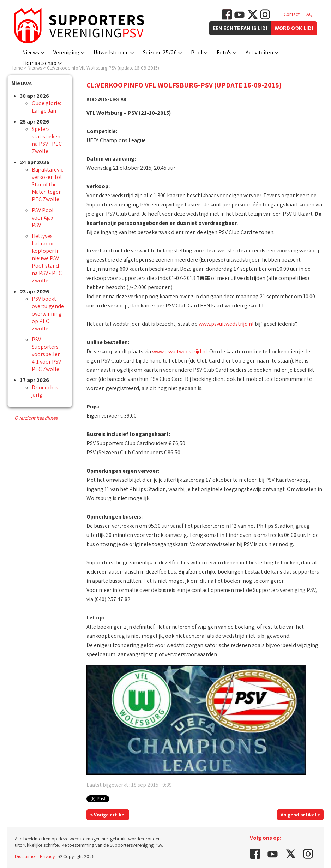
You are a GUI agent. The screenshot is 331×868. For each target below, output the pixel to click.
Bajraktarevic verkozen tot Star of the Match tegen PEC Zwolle (47, 184)
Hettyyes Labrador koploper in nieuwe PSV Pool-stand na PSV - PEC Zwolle (47, 258)
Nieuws (31, 52)
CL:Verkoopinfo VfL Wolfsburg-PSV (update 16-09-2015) (103, 68)
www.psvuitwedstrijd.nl (226, 324)
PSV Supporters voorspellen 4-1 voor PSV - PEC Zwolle (48, 354)
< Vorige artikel (108, 815)
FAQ (309, 14)
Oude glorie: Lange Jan (46, 107)
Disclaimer (26, 856)
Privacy (47, 856)
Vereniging (66, 52)
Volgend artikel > (300, 815)
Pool (197, 52)
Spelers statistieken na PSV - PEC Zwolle (47, 140)
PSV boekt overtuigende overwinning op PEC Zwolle (48, 314)
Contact (292, 14)
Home (17, 68)
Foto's (224, 52)
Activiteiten (259, 52)
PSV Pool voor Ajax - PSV (44, 218)
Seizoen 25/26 (160, 52)
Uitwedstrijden (111, 52)
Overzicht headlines (36, 418)
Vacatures (294, 28)
